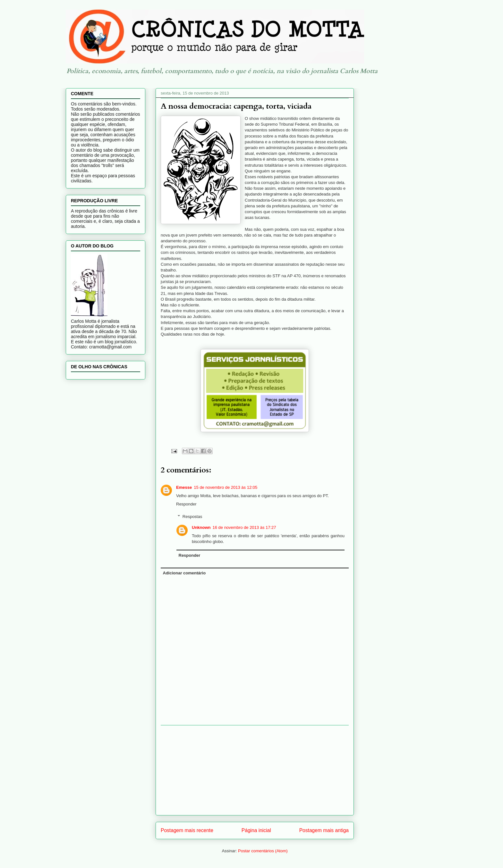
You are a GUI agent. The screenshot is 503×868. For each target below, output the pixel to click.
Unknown (201, 527)
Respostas (192, 517)
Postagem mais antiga (324, 830)
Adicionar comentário (184, 573)
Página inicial (256, 830)
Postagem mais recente (187, 830)
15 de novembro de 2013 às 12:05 (226, 487)
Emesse (184, 487)
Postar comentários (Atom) (263, 851)
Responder (186, 504)
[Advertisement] (255, 770)
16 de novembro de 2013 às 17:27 (244, 527)
